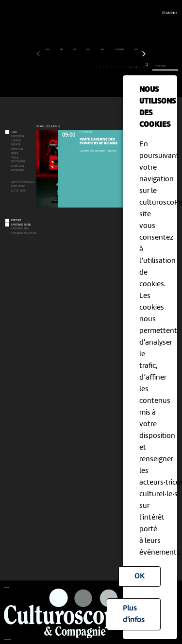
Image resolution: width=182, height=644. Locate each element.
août (103, 50)
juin (74, 50)
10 (71, 67)
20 (108, 67)
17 (96, 67)
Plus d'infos (134, 614)
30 (144, 67)
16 (93, 67)
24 (122, 67)
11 (74, 67)
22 (115, 67)
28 (137, 67)
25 (125, 67)
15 (89, 67)
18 (100, 67)
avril (48, 50)
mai (62, 50)
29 (140, 67)
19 (103, 67)
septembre (120, 50)
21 (111, 67)
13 (82, 67)
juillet (89, 50)
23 (118, 67)
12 (78, 67)
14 (86, 67)
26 (129, 67)
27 (133, 67)
